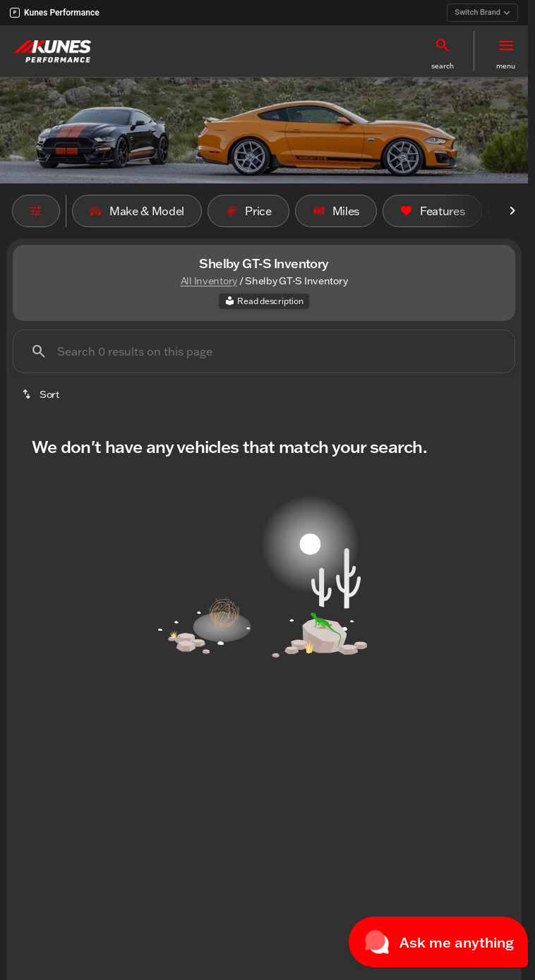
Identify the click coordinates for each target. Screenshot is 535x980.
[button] (443, 51)
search (443, 66)
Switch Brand (482, 12)
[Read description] (264, 301)
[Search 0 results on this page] (264, 351)
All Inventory (209, 281)
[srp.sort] (42, 394)
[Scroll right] (512, 211)
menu (506, 66)
